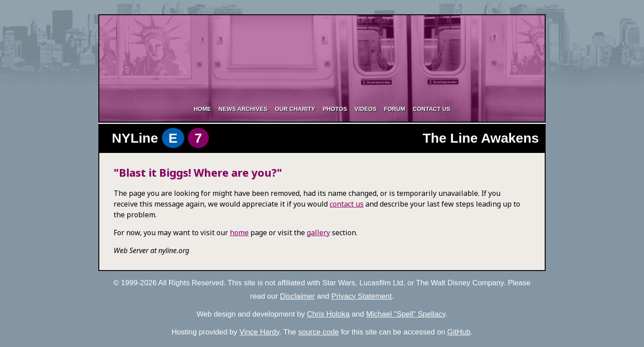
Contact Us (432, 109)
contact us (347, 204)
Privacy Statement (362, 296)
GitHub (459, 332)
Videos (366, 109)
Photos (335, 109)
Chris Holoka (328, 314)
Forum (394, 109)
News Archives (243, 109)
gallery (318, 233)
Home (202, 109)
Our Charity (295, 109)
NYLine (160, 138)
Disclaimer (297, 296)
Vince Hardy (259, 332)
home (239, 233)
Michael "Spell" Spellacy (406, 314)
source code (319, 332)
